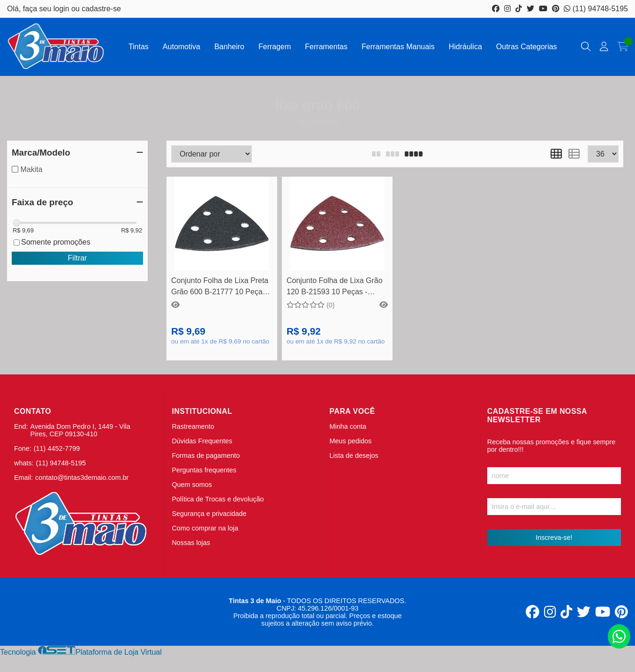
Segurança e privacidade (209, 514)
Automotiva (181, 47)
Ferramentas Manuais (398, 47)
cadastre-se (101, 9)
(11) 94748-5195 (596, 9)
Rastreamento (193, 426)
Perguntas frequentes (204, 470)
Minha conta (348, 426)
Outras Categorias (527, 47)
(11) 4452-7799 (57, 448)
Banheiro (229, 47)
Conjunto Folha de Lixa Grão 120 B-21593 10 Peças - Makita (335, 287)
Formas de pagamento (206, 455)
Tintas (139, 47)
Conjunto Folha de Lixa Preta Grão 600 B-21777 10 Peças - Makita (221, 287)
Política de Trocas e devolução (218, 499)
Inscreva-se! (554, 538)
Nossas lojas (191, 543)
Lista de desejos (354, 455)
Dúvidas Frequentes (202, 441)
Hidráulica (465, 47)
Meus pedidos (351, 441)
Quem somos (192, 485)
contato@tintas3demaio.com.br (82, 478)
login (62, 9)
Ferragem (275, 47)
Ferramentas (326, 47)
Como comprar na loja (205, 528)
